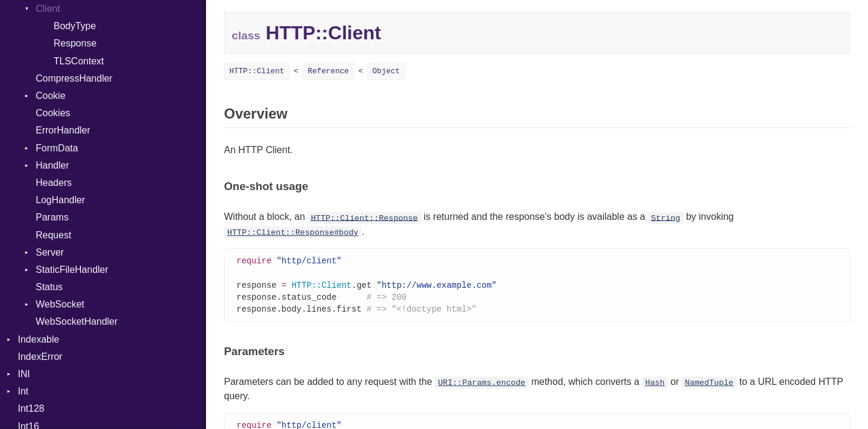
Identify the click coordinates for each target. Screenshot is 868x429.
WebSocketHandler (77, 321)
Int (23, 391)
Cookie (51, 96)
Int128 (31, 408)
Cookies (53, 113)
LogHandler (60, 200)
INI (24, 374)
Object (386, 71)
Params (52, 217)
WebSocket (60, 304)
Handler (52, 165)
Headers (54, 183)
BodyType (75, 26)
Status (49, 287)
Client (48, 9)
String (666, 218)
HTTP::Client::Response (364, 218)
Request (54, 235)
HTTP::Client (257, 71)
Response (75, 43)
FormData (57, 148)
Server (50, 252)
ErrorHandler (63, 130)
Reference (328, 71)
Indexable (38, 339)
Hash (655, 386)
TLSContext (79, 61)
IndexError (40, 357)
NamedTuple (709, 386)
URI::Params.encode (482, 386)
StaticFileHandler (72, 270)
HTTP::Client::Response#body (293, 233)
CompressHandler (74, 78)
